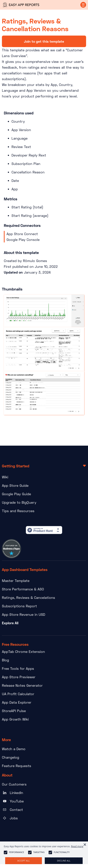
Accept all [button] (24, 861)
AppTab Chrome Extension (23, 652)
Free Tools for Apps (18, 668)
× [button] (85, 845)
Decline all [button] (64, 861)
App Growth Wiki (15, 719)
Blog (5, 660)
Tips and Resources (18, 511)
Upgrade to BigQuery (19, 502)
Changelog (11, 757)
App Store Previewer (19, 677)
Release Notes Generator (22, 685)
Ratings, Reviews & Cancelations (29, 598)
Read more (77, 846)
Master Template (16, 581)
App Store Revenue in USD (24, 614)
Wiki (5, 477)
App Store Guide (15, 485)
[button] (83, 5)
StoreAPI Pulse (14, 711)
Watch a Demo (14, 749)
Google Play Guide (16, 494)
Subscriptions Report (19, 606)
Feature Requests (17, 766)
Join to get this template (44, 41)
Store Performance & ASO (23, 589)
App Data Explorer (17, 702)
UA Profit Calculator (18, 694)
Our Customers (14, 784)
